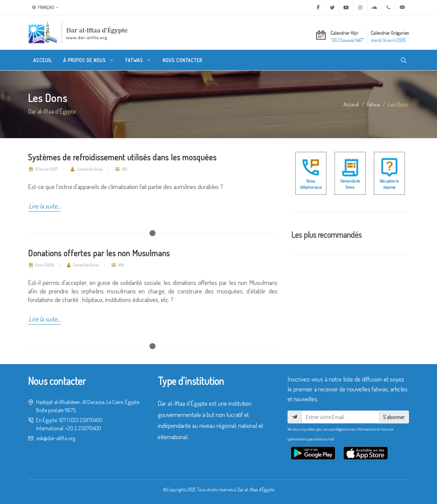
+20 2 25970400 (83, 428)
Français (45, 8)
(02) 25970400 (86, 420)
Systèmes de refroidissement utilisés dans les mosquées (122, 157)
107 (63, 420)
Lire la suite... (45, 206)
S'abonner (394, 417)
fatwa (373, 104)
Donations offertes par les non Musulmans (99, 253)
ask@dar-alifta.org (56, 438)
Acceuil (351, 104)
